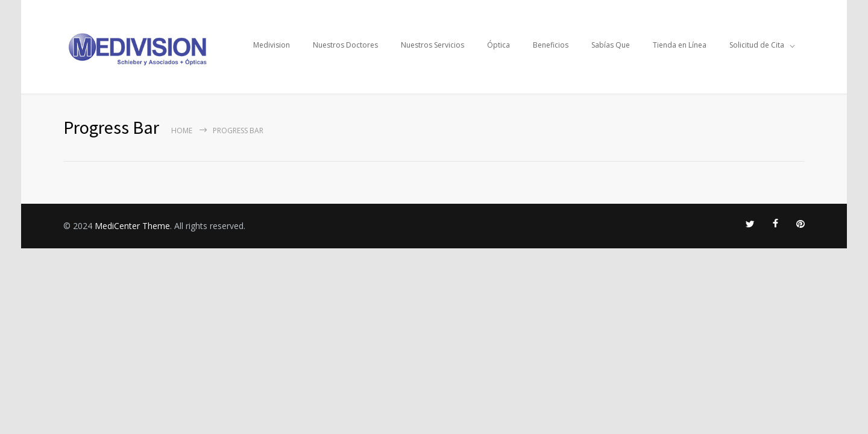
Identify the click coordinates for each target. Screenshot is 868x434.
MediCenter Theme (132, 226)
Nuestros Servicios (432, 45)
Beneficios (551, 45)
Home (182, 131)
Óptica (498, 45)
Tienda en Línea (680, 45)
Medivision (272, 45)
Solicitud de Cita (757, 45)
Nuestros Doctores (345, 45)
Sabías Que (611, 45)
